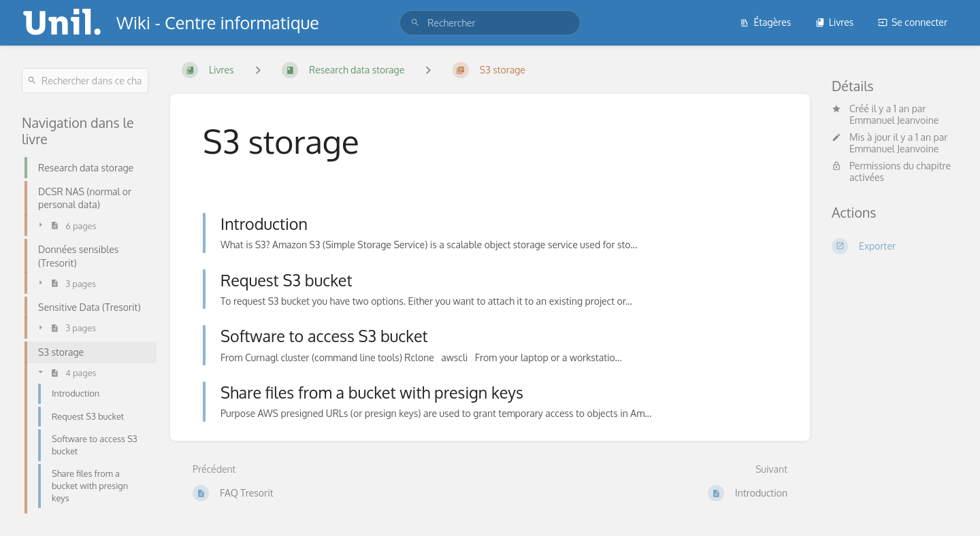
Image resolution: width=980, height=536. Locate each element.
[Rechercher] (415, 23)
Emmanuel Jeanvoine (894, 120)
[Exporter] (895, 246)
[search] (490, 23)
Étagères (765, 22)
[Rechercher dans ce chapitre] (85, 81)
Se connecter (913, 22)
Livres (835, 22)
